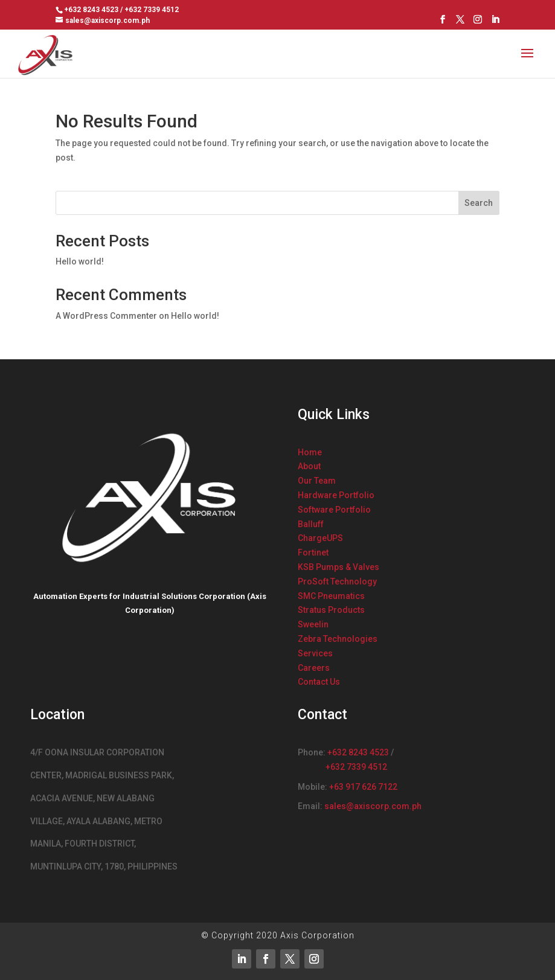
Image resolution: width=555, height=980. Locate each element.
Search (479, 203)
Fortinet (313, 552)
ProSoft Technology (337, 581)
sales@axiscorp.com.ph (373, 806)
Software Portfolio (334, 510)
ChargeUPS (320, 538)
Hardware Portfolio (336, 495)
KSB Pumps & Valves (338, 567)
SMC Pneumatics (331, 596)
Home (310, 452)
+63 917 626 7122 (363, 787)
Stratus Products (331, 610)
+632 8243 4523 (358, 752)
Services (315, 653)
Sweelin (313, 624)
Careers (314, 668)
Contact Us (319, 682)
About (309, 466)
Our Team (317, 481)
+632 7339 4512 (356, 767)
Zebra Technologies (338, 639)
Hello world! (80, 261)
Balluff (311, 524)
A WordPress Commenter (106, 316)
